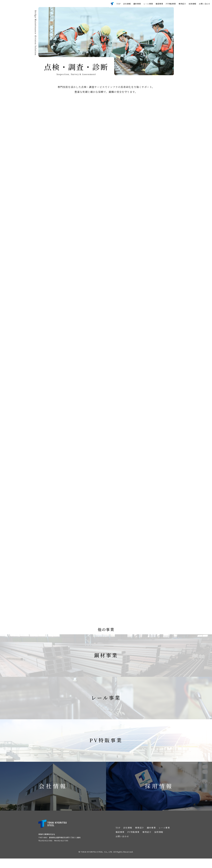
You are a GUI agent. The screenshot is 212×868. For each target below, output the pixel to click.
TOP (118, 4)
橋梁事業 (159, 4)
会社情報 (127, 4)
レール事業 (148, 4)
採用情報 (192, 4)
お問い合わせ (204, 4)
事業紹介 (140, 837)
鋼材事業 (137, 4)
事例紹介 (182, 4)
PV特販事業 (171, 4)
